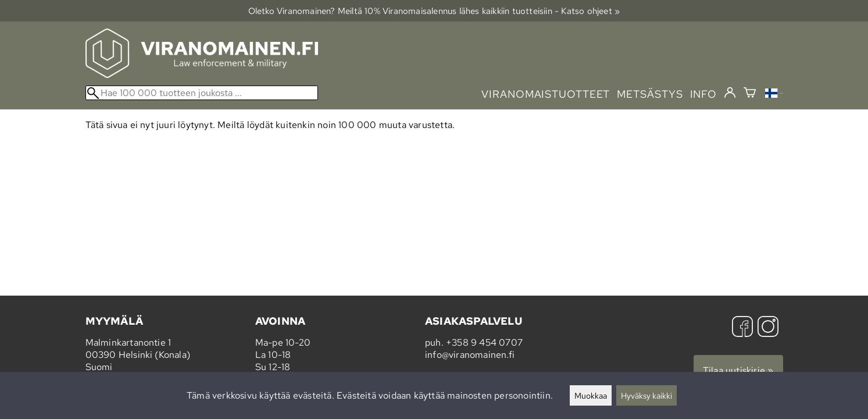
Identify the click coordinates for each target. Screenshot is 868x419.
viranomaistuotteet (546, 94)
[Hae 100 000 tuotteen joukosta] (202, 93)
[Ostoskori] (750, 94)
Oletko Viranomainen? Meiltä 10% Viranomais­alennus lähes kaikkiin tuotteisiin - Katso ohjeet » (434, 11)
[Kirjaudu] (730, 93)
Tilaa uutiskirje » (738, 370)
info (704, 94)
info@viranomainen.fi (470, 355)
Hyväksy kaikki (646, 395)
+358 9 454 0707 (484, 342)
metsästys (650, 94)
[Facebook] (742, 328)
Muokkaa (591, 395)
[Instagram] (768, 328)
